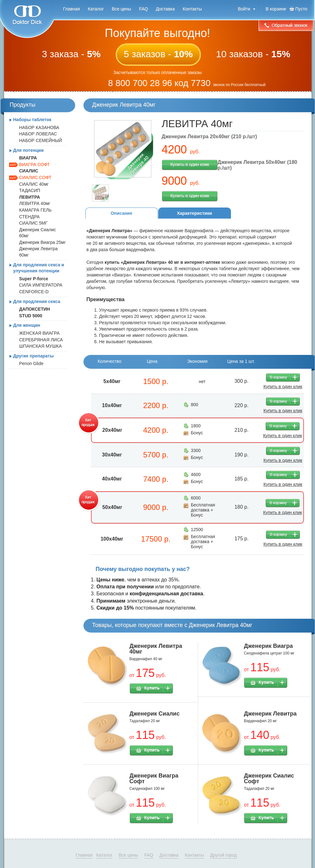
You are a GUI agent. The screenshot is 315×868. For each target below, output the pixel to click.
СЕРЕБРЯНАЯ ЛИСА (41, 340)
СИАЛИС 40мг (34, 184)
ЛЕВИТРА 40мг (35, 203)
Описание (121, 213)
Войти (244, 9)
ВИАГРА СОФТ (35, 164)
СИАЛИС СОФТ (35, 177)
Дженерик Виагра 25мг (43, 242)
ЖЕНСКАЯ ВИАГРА (39, 333)
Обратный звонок (286, 26)
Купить (151, 689)
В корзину (283, 378)
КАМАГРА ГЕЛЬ (36, 210)
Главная (72, 9)
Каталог (96, 9)
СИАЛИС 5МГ (33, 223)
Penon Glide (31, 363)
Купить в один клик (190, 165)
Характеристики (194, 213)
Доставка (165, 9)
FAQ (143, 9)
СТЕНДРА (30, 217)
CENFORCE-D (34, 292)
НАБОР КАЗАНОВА (39, 127)
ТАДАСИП (30, 190)
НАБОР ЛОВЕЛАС (38, 134)
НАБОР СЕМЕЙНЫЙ (41, 140)
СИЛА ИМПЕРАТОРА (41, 285)
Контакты (192, 9)
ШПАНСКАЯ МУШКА (41, 346)
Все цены (121, 9)
